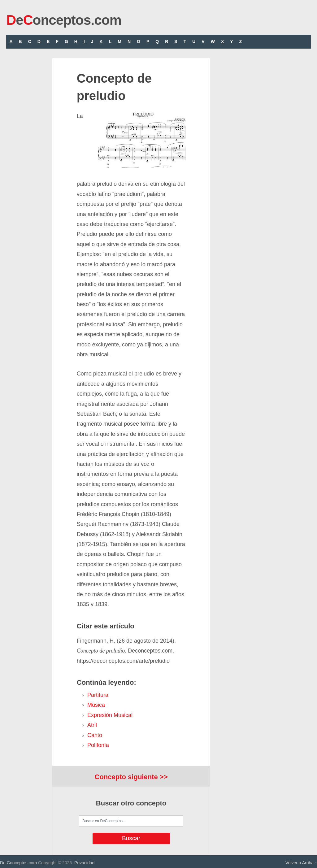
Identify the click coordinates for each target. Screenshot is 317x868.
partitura (98, 695)
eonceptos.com (64, 20)
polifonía (98, 745)
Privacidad (84, 863)
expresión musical (110, 715)
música (96, 705)
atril (92, 725)
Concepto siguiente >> (131, 777)
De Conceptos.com (18, 863)
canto (95, 735)
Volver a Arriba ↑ (301, 863)
